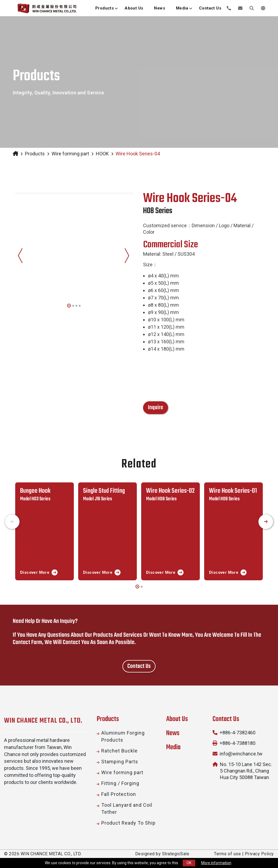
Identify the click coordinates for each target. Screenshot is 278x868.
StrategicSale (176, 854)
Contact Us (226, 719)
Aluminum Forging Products (123, 736)
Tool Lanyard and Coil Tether (127, 808)
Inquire (156, 408)
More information (216, 863)
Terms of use (227, 854)
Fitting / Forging (120, 783)
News (173, 733)
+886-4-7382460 (238, 733)
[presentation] (20, 252)
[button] (69, 305)
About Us (177, 719)
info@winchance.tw (241, 754)
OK (189, 863)
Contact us (139, 666)
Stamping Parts (120, 762)
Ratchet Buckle (119, 751)
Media (173, 747)
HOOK (102, 154)
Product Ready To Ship (128, 823)
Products (35, 154)
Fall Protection (119, 794)
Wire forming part (70, 154)
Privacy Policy (259, 854)
